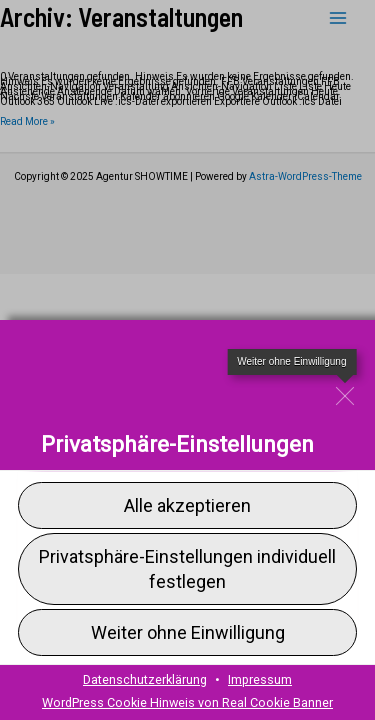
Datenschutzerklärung (145, 679)
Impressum (260, 679)
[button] (187, 568)
